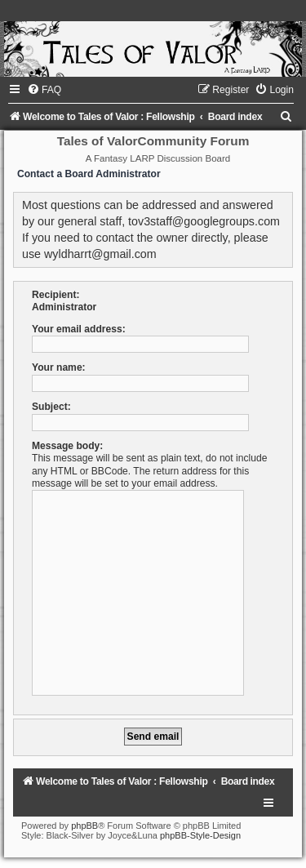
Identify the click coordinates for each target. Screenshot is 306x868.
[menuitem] (44, 90)
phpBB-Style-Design (200, 835)
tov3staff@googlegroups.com (204, 221)
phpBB (84, 826)
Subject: (51, 407)
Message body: (67, 446)
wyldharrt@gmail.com (100, 254)
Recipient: (55, 295)
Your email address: (79, 329)
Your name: (59, 367)
